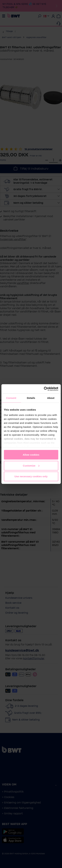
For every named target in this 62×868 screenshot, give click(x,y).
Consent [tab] (11, 398)
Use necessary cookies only (31, 476)
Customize (31, 465)
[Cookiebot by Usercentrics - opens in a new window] (44, 389)
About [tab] (51, 398)
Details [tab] (31, 398)
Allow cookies (31, 455)
